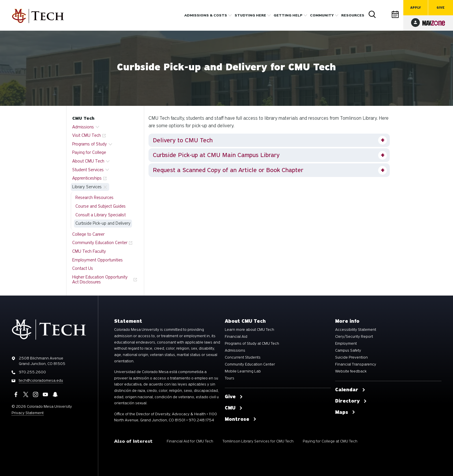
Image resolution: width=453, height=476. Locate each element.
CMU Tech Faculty (89, 251)
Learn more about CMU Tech (249, 330)
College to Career (88, 234)
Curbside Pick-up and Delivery (103, 223)
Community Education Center (100, 243)
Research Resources (94, 198)
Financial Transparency (356, 364)
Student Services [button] (88, 170)
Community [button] (322, 15)
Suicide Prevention (351, 357)
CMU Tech (83, 118)
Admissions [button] (83, 127)
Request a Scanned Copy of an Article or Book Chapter (228, 170)
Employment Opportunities (98, 260)
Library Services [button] (87, 187)
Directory (384, 14)
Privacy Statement (28, 413)
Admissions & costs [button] (206, 15)
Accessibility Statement (356, 330)
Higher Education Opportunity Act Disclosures (100, 280)
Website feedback (351, 371)
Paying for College (89, 152)
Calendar (396, 14)
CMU (234, 408)
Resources (353, 15)
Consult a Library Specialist (101, 215)
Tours (230, 378)
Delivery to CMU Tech (183, 140)
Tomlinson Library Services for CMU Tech (258, 441)
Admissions (235, 350)
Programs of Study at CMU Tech (252, 344)
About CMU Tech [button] (88, 161)
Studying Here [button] (250, 15)
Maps (345, 412)
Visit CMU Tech (87, 135)
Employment (346, 344)
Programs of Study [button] (90, 144)
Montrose (241, 419)
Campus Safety (348, 350)
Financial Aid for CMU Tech (190, 441)
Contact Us (83, 268)
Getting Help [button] (288, 15)
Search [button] (372, 14)
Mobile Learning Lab (243, 371)
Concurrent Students (243, 357)
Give (441, 8)
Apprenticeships (87, 178)
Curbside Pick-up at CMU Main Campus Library (216, 155)
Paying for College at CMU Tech (330, 441)
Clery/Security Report (354, 337)
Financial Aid (236, 337)
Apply (416, 8)
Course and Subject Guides (101, 206)
